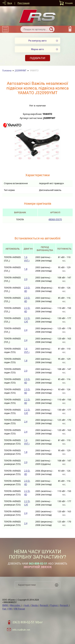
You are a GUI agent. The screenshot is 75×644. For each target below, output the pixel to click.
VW (10, 609)
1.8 (26, 269)
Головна (7, 70)
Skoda (35, 605)
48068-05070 (55, 219)
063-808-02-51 (38, 564)
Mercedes (16, 605)
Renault (44, 605)
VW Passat (19, 609)
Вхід (10, 3)
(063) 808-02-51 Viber (28, 622)
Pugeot (54, 605)
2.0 (26, 279)
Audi (27, 605)
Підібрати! (38, 58)
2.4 (26, 330)
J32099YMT (21, 70)
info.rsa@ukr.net (21, 630)
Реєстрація (24, 3)
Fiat (5, 609)
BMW (5, 605)
